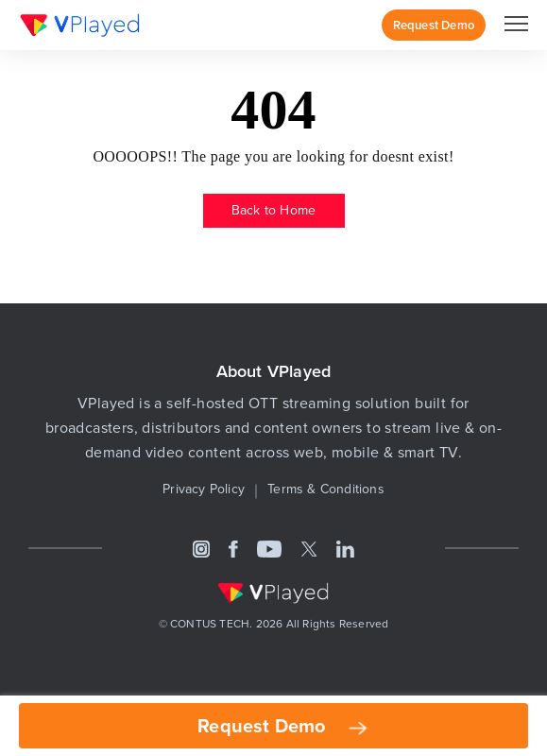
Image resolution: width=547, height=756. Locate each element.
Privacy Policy (204, 489)
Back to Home (273, 210)
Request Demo (434, 25)
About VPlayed (274, 371)
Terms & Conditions (326, 489)
